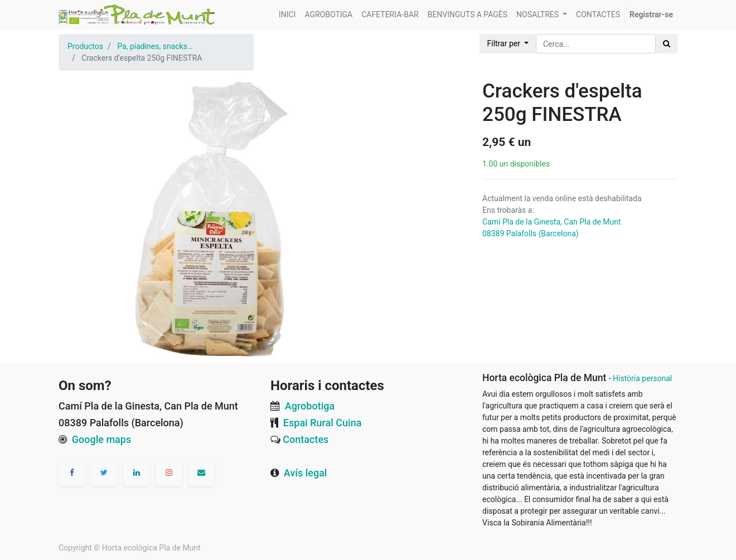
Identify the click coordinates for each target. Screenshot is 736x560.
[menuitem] (287, 15)
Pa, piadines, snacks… (155, 46)
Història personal (642, 378)
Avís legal (306, 473)
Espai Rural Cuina (323, 423)
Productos (85, 46)
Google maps (101, 439)
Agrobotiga (310, 406)
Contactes (306, 439)
